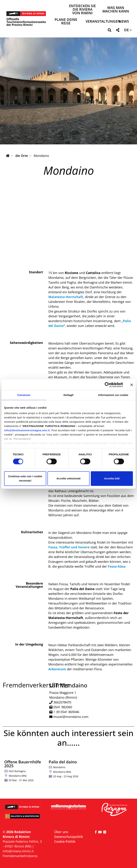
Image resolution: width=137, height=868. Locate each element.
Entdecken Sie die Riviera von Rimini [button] (82, 10)
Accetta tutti (112, 478)
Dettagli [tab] (68, 395)
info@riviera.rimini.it (18, 851)
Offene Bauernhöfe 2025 (23, 764)
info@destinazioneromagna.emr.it (27, 430)
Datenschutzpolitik (69, 837)
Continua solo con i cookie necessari (25, 478)
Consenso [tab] (24, 395)
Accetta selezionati (68, 478)
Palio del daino (63, 762)
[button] (109, 31)
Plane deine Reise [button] (66, 22)
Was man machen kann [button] (116, 10)
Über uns (61, 832)
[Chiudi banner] (132, 385)
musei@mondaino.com (71, 717)
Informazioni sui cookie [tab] (113, 395)
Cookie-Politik (65, 841)
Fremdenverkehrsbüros (20, 856)
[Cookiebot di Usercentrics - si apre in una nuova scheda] (107, 385)
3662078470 (62, 702)
